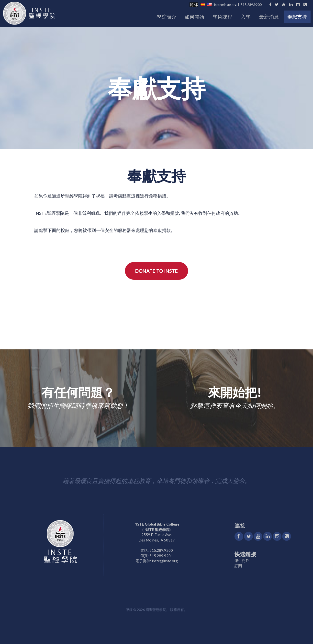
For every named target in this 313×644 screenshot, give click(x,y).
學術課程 (223, 17)
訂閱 (238, 566)
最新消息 (269, 17)
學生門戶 (242, 561)
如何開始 (194, 17)
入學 (246, 17)
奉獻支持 (297, 17)
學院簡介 (166, 17)
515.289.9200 (251, 5)
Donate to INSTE (156, 271)
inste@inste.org (225, 5)
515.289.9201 (161, 556)
